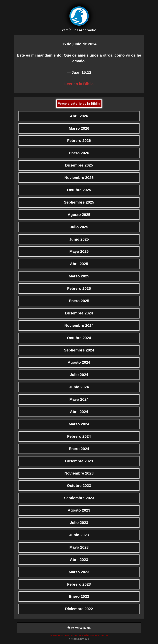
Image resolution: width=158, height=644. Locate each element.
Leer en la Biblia (79, 84)
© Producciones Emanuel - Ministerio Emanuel (79, 635)
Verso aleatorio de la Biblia (79, 104)
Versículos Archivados (79, 30)
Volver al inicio (79, 628)
